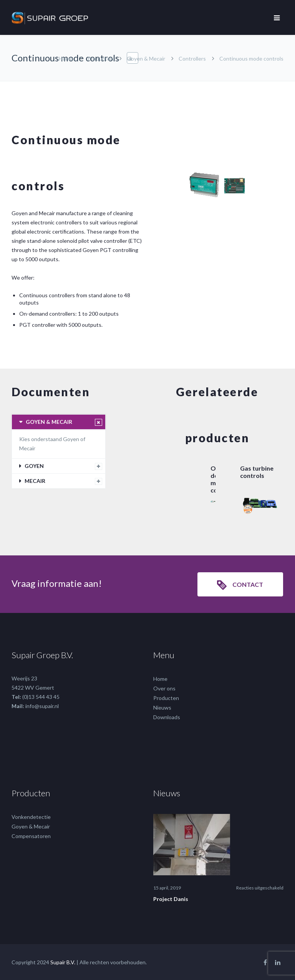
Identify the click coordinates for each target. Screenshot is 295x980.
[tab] (59, 422)
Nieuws (162, 707)
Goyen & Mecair (146, 58)
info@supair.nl (42, 706)
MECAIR (35, 481)
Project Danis (171, 899)
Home (66, 58)
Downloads (167, 717)
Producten (100, 58)
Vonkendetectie (31, 817)
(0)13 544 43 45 (41, 697)
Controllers (192, 58)
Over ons (164, 688)
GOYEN (34, 466)
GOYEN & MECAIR (49, 422)
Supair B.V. (63, 962)
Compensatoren (31, 836)
